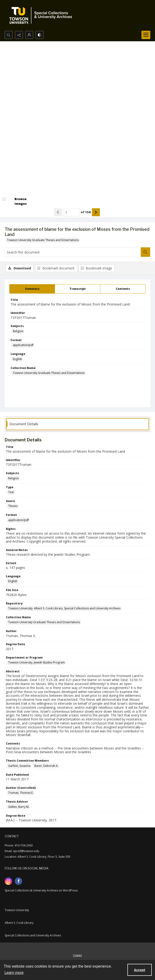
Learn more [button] (14, 973)
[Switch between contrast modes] (40, 35)
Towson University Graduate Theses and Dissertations (43, 240)
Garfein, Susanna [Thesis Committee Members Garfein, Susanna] (19, 766)
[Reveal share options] (19, 35)
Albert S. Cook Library (19, 923)
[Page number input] (71, 212)
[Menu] (146, 35)
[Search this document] (73, 252)
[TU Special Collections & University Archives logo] (42, 15)
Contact (77, 955)
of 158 (86, 212)
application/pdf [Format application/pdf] (23, 345)
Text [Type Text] (11, 492)
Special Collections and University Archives (33, 935)
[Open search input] (9, 35)
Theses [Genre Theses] (13, 506)
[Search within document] (145, 252)
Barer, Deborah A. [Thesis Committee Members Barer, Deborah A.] (46, 766)
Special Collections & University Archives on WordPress (41, 890)
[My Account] (29, 35)
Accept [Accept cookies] (140, 970)
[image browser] (18, 201)
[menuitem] (77, 955)
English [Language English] (17, 359)
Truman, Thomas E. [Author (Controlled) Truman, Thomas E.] (21, 793)
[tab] (32, 289)
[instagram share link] (8, 881)
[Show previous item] (58, 212)
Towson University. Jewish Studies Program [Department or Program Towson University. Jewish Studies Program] (36, 662)
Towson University (17, 910)
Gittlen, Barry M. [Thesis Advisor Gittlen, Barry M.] (19, 807)
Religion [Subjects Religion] (18, 331)
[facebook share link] (18, 881)
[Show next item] (96, 212)
